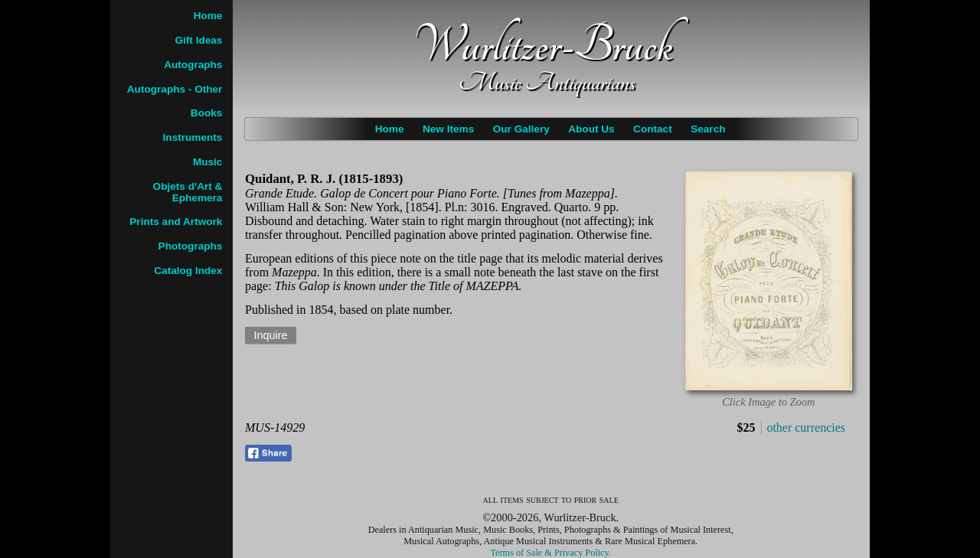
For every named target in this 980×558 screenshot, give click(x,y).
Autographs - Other (175, 89)
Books (207, 113)
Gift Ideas (198, 40)
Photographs (191, 246)
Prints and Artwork (176, 222)
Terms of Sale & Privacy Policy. (551, 553)
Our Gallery (521, 129)
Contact (653, 129)
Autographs (193, 65)
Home (390, 129)
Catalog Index (188, 271)
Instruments (193, 137)
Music (208, 162)
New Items (448, 129)
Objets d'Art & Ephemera (188, 192)
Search (708, 129)
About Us (591, 129)
